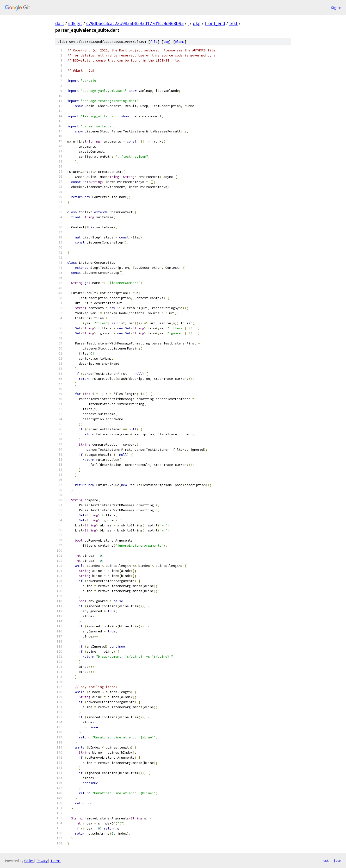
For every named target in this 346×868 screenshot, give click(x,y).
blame (180, 42)
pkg (197, 23)
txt (326, 861)
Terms (56, 861)
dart (60, 23)
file (154, 42)
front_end (215, 23)
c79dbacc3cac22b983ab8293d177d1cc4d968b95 (135, 23)
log (166, 42)
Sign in (336, 8)
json (337, 861)
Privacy (42, 861)
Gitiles (29, 861)
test (233, 23)
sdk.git (75, 23)
